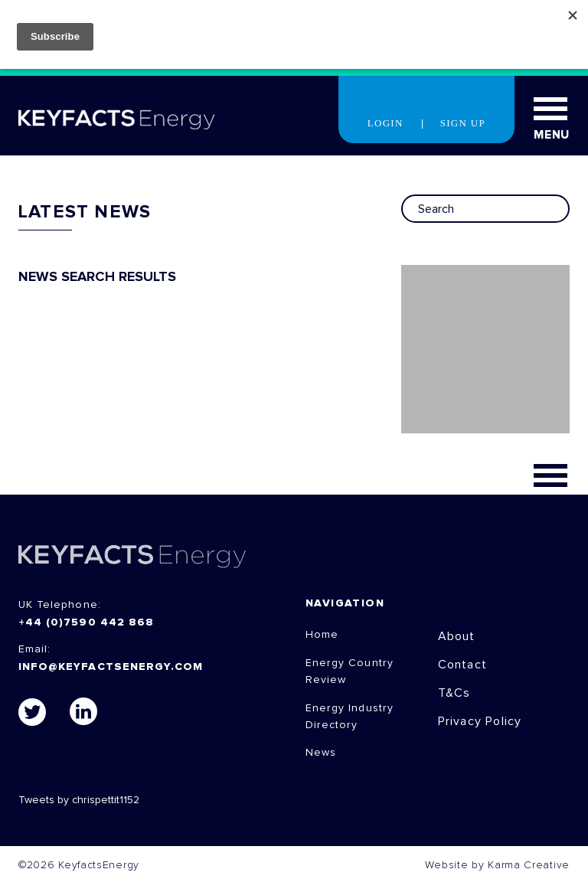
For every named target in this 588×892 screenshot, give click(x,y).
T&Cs (454, 693)
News (321, 753)
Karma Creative (529, 865)
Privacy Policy (480, 721)
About (457, 636)
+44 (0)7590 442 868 (86, 622)
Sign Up (463, 123)
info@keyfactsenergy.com (111, 667)
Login (385, 123)
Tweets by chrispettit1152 (79, 800)
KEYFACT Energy (117, 119)
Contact (462, 665)
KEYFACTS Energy (132, 556)
